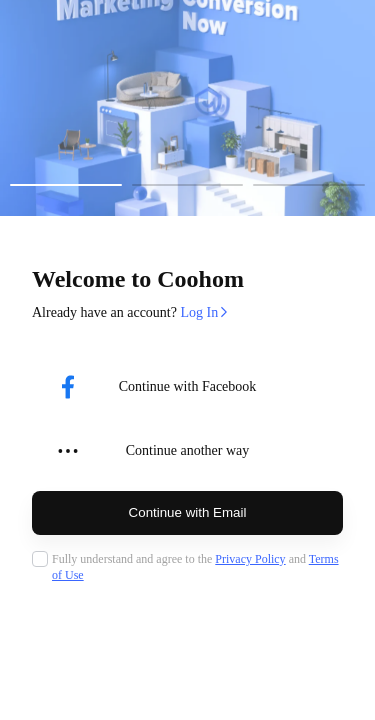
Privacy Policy (250, 559)
